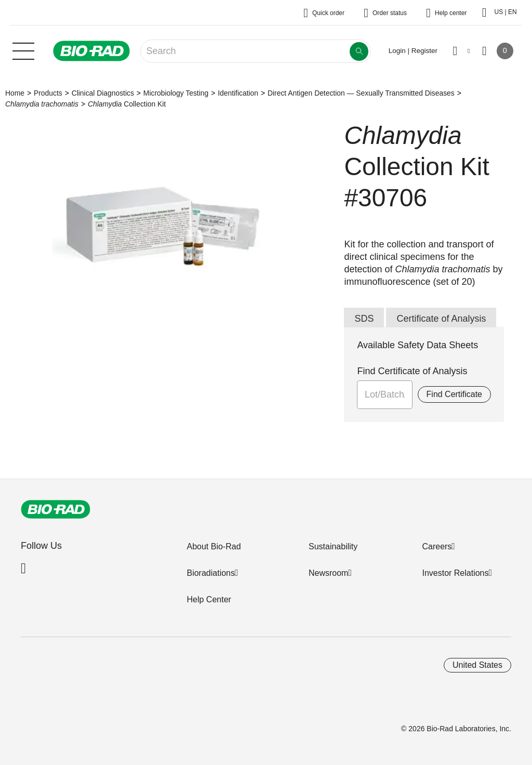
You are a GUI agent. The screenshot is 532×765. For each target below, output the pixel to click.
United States (477, 665)
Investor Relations (455, 573)
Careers (437, 546)
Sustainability (333, 546)
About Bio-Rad (214, 546)
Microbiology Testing (176, 93)
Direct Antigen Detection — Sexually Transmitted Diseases (361, 93)
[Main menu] (23, 50)
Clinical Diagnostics (103, 93)
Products (48, 93)
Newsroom (328, 573)
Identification (238, 93)
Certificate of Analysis (441, 319)
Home (15, 93)
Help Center (209, 599)
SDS (364, 319)
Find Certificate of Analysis (412, 371)
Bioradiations (211, 573)
